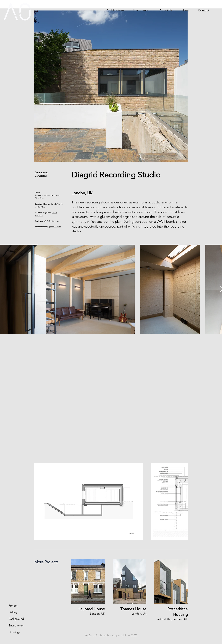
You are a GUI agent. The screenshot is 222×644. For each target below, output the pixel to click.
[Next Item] (182, 502)
